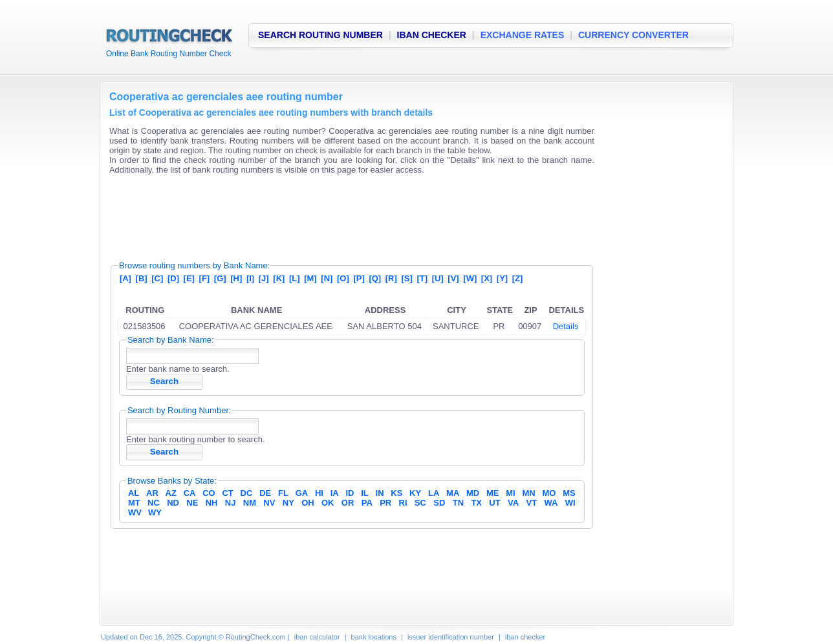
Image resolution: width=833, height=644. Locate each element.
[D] (173, 278)
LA (434, 493)
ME (493, 493)
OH (308, 503)
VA (513, 503)
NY (288, 503)
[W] (470, 278)
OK (328, 503)
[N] (327, 278)
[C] (157, 278)
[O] (343, 278)
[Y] (502, 278)
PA (367, 503)
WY (155, 512)
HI (319, 493)
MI (510, 493)
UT (494, 503)
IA (335, 493)
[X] (487, 278)
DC (247, 493)
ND (173, 503)
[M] (310, 278)
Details (566, 326)
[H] (236, 278)
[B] (142, 278)
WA (551, 503)
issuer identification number (451, 637)
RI (403, 503)
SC (420, 503)
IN (380, 493)
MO (549, 493)
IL (365, 493)
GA (302, 493)
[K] (279, 278)
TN (458, 503)
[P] (359, 278)
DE (265, 493)
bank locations (374, 637)
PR (385, 503)
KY (415, 493)
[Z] (518, 278)
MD (473, 493)
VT (532, 503)
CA (190, 493)
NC (154, 503)
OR (348, 503)
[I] (250, 278)
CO (209, 493)
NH (212, 503)
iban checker (525, 637)
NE (192, 503)
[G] (220, 278)
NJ (231, 503)
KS (396, 493)
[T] (422, 278)
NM (250, 503)
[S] (406, 278)
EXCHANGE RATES (523, 35)
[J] (264, 278)
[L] (295, 278)
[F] (205, 278)
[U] (438, 278)
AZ (171, 493)
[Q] (375, 278)
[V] (453, 278)
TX (476, 503)
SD (439, 503)
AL (134, 493)
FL (283, 493)
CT (227, 493)
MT (134, 503)
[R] (391, 278)
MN (529, 493)
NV (269, 503)
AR (152, 493)
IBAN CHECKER (432, 35)
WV (135, 512)
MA (453, 493)
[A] (125, 278)
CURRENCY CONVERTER (633, 35)
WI (570, 503)
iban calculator (317, 637)
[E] (189, 278)
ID (350, 493)
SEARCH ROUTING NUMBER (320, 35)
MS (569, 493)
